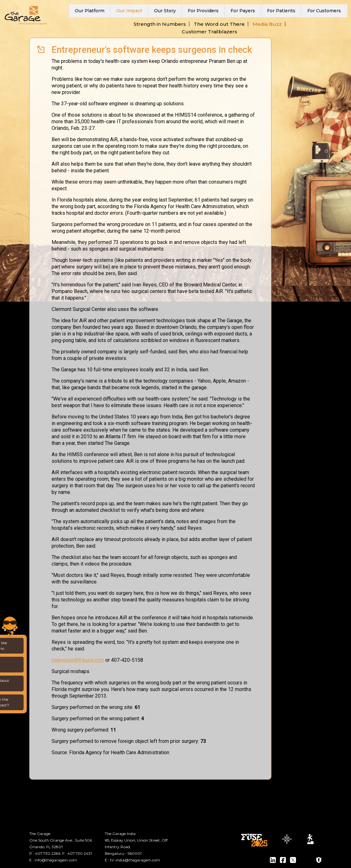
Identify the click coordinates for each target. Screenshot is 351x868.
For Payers (243, 11)
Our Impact (129, 11)
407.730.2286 (48, 853)
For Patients (281, 11)
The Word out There (219, 24)
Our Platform (90, 11)
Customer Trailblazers (209, 32)
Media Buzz (267, 24)
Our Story (165, 11)
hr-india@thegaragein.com (135, 860)
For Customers (324, 11)
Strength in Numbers (160, 24)
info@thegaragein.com (56, 860)
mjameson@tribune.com (78, 660)
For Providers (203, 11)
